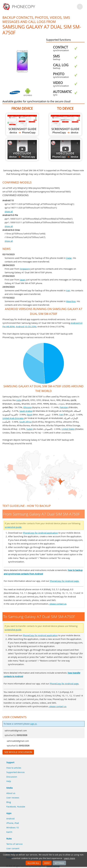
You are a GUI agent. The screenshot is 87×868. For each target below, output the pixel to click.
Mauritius (71, 301)
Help (9, 781)
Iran (68, 290)
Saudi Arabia (26, 411)
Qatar (69, 258)
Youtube (21, 807)
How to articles (14, 768)
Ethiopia (27, 407)
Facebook (11, 807)
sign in (33, 724)
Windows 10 (13, 827)
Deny (47, 863)
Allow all (33, 863)
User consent (13, 848)
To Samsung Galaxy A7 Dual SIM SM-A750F (65, 124)
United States (68, 429)
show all (9, 211)
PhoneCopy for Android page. (65, 581)
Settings (59, 863)
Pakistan (64, 407)
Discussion (12, 777)
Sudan (29, 429)
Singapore (25, 269)
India (19, 400)
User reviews (13, 798)
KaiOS (9, 832)
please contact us (58, 604)
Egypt (30, 415)
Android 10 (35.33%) (26, 326)
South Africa (25, 422)
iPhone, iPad (13, 823)
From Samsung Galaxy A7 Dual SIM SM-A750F (22, 124)
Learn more (69, 858)
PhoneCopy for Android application (40, 533)
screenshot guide (13, 527)
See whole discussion (18, 752)
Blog (9, 802)
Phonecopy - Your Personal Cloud (19, 7)
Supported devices (15, 772)
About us (11, 793)
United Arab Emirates (13, 418)
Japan (23, 280)
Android (10, 818)
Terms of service (14, 844)
